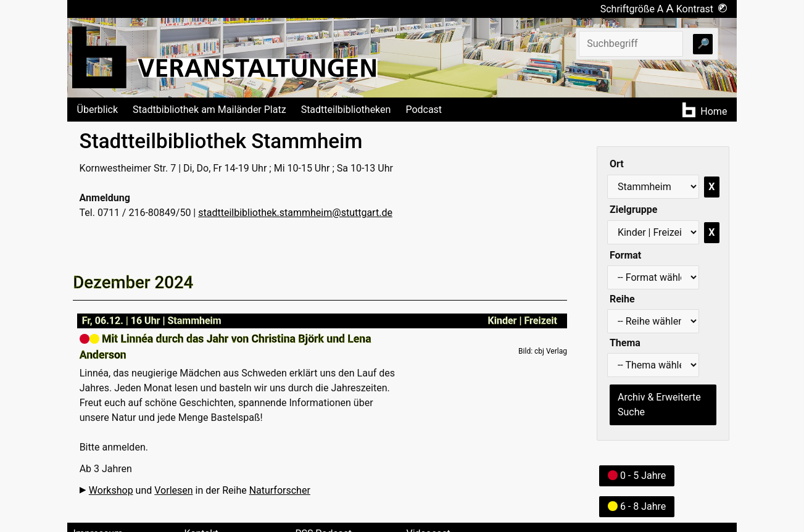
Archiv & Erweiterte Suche (659, 405)
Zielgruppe (633, 210)
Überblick (98, 110)
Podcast (424, 110)
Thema (625, 343)
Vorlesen (173, 490)
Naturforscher (280, 490)
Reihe (622, 299)
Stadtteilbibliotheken (346, 110)
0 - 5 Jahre (637, 476)
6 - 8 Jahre (637, 506)
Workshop (111, 490)
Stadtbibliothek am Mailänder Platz (209, 110)
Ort (617, 164)
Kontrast (702, 9)
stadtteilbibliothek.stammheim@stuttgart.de (295, 213)
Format (625, 255)
